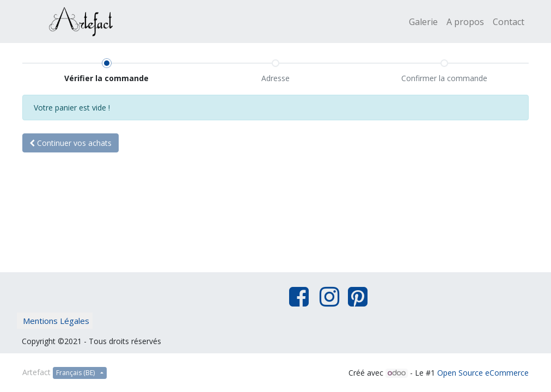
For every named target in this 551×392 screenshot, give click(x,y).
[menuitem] (423, 22)
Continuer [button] (71, 143)
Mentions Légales (56, 321)
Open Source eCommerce (483, 373)
